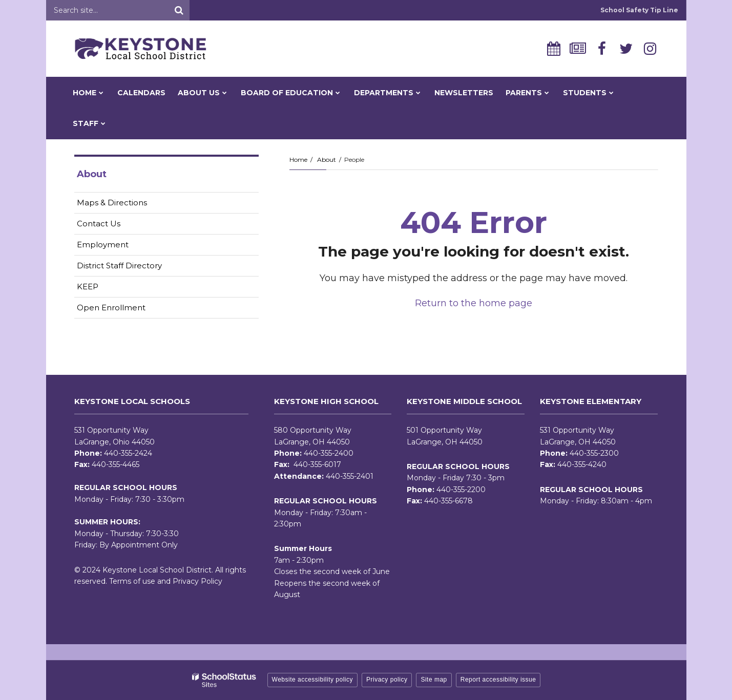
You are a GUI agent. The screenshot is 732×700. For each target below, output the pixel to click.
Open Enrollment (111, 307)
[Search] (179, 10)
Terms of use (132, 581)
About (327, 160)
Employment (119, 247)
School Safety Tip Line (639, 10)
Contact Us (99, 224)
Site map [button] (434, 680)
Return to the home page (474, 303)
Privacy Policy (197, 581)
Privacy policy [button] (387, 680)
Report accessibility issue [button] (498, 680)
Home (298, 160)
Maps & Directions (112, 203)
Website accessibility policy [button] (313, 680)
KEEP (88, 287)
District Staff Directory (119, 266)
